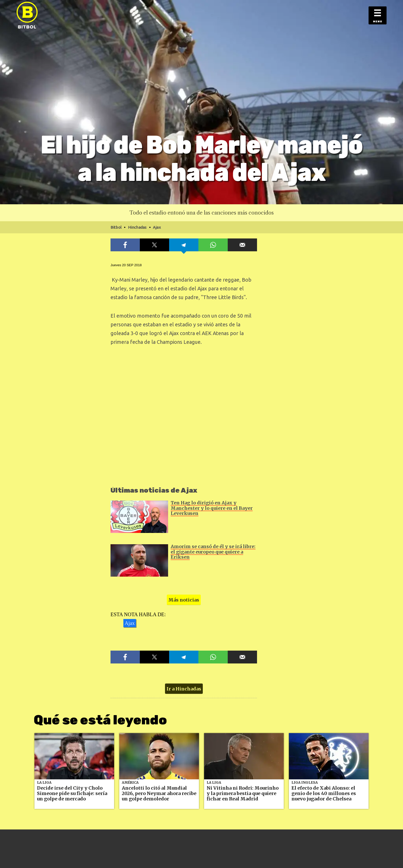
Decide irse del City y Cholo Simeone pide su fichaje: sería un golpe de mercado (72, 793)
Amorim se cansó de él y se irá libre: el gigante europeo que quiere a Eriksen (213, 552)
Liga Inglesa (305, 783)
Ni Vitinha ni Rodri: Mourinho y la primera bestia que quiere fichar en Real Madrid (243, 793)
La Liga (44, 783)
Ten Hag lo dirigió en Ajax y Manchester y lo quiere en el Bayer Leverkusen (212, 508)
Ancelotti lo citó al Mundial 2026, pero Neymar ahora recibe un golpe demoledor (159, 793)
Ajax (130, 623)
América (130, 783)
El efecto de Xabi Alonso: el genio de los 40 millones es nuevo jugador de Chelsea (324, 793)
